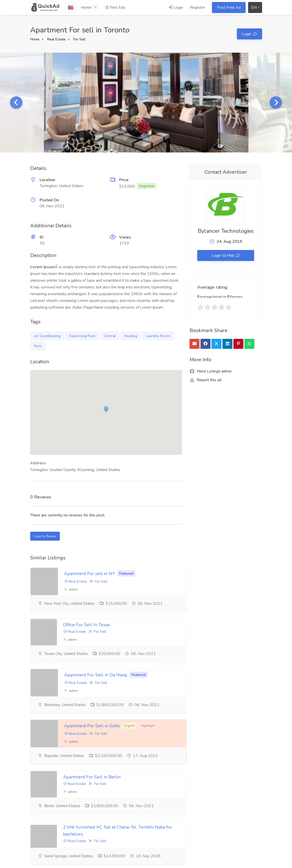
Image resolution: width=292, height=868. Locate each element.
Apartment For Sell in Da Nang (96, 633)
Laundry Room (158, 336)
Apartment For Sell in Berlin (99, 695)
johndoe (198, 714)
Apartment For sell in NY (90, 574)
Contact (116, 836)
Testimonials (41, 811)
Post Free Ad (229, 7)
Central (110, 336)
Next (276, 103)
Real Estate (56, 39)
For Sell (79, 39)
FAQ (114, 819)
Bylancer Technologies (226, 231)
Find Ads (115, 7)
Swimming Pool (82, 336)
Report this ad (205, 380)
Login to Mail (223, 255)
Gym (38, 346)
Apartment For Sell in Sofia (211, 633)
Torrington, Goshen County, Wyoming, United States (75, 470)
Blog (34, 819)
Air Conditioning (47, 336)
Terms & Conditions (126, 811)
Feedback (118, 827)
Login (176, 7)
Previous (16, 103)
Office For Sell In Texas (207, 574)
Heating (131, 336)
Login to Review (45, 536)
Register (197, 7)
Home (86, 7)
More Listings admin (211, 371)
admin (71, 589)
